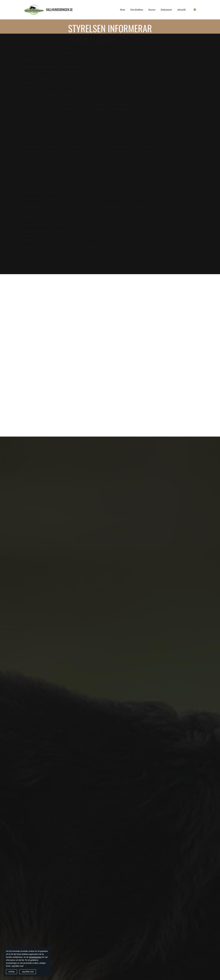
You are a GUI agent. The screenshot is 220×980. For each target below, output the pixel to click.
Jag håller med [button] (28, 972)
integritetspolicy (35, 957)
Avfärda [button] (11, 972)
